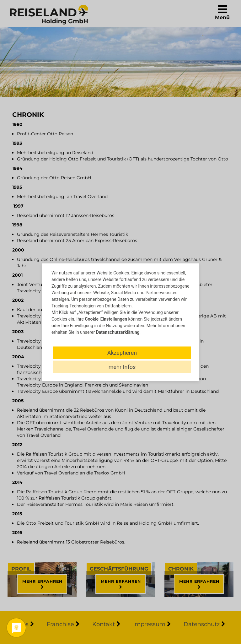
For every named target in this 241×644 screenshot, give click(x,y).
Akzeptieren (122, 352)
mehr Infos (122, 367)
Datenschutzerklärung (118, 332)
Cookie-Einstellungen (106, 319)
